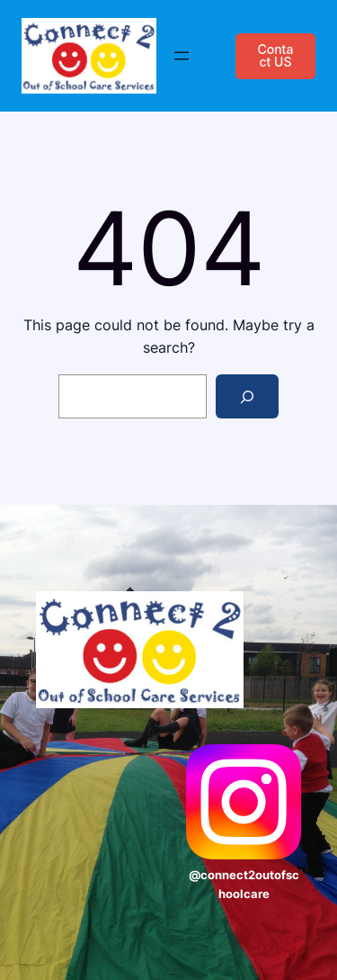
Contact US (275, 55)
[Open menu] (182, 56)
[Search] (248, 396)
